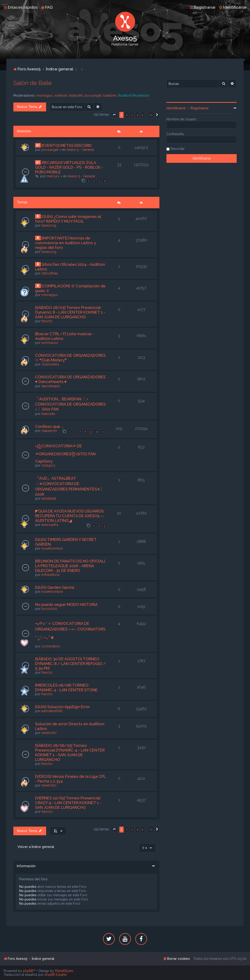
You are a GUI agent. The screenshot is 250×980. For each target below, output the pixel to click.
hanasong (49, 225)
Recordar (178, 149)
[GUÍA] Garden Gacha (55, 587)
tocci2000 (49, 609)
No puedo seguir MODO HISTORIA (66, 604)
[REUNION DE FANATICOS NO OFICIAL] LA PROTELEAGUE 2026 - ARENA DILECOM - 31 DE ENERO (70, 566)
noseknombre (52, 548)
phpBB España (55, 975)
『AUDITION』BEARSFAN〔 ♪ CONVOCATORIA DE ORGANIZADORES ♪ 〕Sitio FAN (70, 404)
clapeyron (49, 431)
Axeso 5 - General (80, 150)
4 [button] (137, 115)
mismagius (44, 95)
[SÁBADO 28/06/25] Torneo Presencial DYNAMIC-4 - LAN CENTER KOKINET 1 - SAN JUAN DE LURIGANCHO (70, 752)
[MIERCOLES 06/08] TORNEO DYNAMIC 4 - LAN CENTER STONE (66, 688)
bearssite (48, 414)
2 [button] (127, 115)
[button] (114, 115)
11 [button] (151, 115)
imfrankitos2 (51, 575)
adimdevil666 (52, 711)
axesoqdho (50, 525)
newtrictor (49, 733)
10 (97, 432)
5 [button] (143, 115)
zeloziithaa (50, 273)
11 (104, 432)
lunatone (110, 95)
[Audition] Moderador (134, 95)
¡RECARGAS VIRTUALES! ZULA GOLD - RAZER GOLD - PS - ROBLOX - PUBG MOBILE (69, 167)
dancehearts (51, 386)
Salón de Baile (33, 83)
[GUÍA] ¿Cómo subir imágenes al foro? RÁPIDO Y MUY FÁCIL (68, 219)
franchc (47, 321)
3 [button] (132, 115)
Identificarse (176, 108)
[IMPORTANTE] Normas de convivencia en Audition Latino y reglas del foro (66, 243)
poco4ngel (93, 95)
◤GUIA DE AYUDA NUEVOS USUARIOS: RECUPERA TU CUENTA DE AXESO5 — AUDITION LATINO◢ (70, 516)
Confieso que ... (50, 426)
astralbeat (49, 498)
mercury (53, 176)
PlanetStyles (64, 971)
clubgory (48, 465)
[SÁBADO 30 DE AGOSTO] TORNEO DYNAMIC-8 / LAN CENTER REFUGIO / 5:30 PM (70, 664)
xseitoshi (61, 95)
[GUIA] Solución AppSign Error (62, 707)
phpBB (28, 971)
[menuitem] (47, 7)
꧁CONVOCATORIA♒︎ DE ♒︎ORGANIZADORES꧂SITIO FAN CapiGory (65, 454)
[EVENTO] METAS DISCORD (66, 145)
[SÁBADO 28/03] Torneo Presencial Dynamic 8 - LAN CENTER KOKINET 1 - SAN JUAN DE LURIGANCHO (70, 312)
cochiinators (51, 646)
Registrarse (200, 108)
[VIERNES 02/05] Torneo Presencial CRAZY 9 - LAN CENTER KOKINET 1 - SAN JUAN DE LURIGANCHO (68, 803)
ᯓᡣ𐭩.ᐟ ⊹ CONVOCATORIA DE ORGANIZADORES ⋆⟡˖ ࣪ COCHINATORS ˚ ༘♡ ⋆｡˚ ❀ (70, 631)
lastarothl (76, 95)
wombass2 (50, 343)
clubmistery (50, 364)
